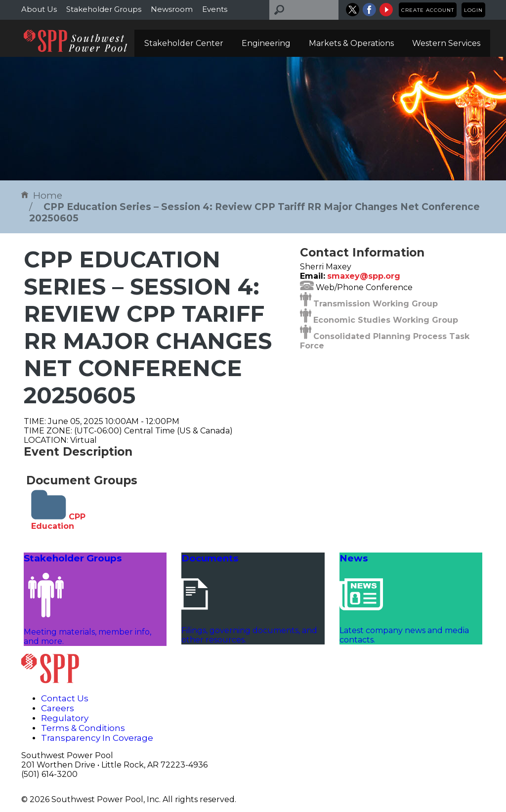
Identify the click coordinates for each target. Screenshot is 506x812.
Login (473, 10)
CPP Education (58, 521)
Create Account (428, 10)
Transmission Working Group (376, 304)
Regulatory (65, 718)
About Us (39, 9)
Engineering (266, 43)
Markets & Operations (351, 43)
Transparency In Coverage (97, 738)
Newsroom (172, 9)
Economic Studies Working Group (386, 320)
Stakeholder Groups (104, 9)
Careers (58, 708)
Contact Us (65, 698)
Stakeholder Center (184, 43)
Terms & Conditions (83, 728)
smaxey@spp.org (364, 276)
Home (42, 195)
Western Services (446, 43)
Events (215, 9)
